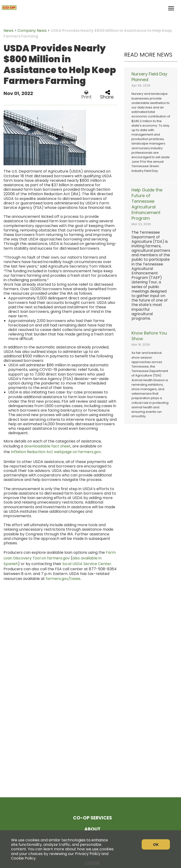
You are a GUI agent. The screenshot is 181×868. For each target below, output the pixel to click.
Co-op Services (93, 818)
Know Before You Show (149, 336)
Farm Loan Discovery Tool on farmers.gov (60, 555)
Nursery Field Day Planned (149, 77)
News (8, 31)
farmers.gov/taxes (63, 579)
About (92, 829)
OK (156, 845)
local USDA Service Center (87, 564)
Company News (32, 31)
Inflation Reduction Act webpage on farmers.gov (56, 452)
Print (86, 95)
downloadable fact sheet (47, 446)
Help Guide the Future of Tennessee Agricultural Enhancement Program (147, 204)
